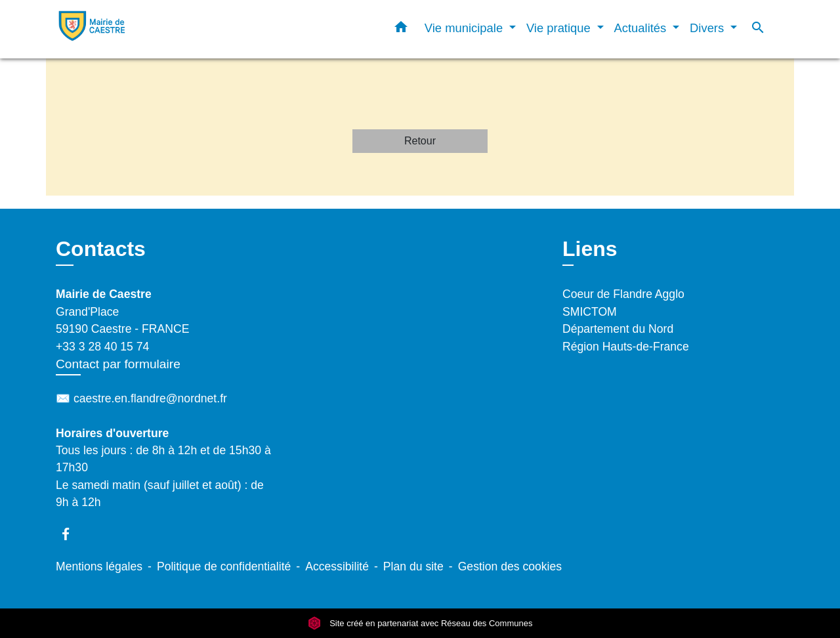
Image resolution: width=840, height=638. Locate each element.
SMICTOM (590, 312)
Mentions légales (99, 566)
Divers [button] (708, 28)
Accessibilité (337, 566)
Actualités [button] (642, 28)
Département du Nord (618, 329)
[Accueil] (138, 29)
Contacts (101, 249)
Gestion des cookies (510, 566)
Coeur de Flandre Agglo (623, 294)
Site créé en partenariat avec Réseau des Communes (420, 623)
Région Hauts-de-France (626, 347)
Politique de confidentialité (224, 566)
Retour (420, 141)
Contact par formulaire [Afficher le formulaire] (118, 364)
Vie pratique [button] (560, 28)
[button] (401, 30)
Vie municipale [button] (465, 28)
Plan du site (413, 566)
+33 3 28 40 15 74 (102, 347)
